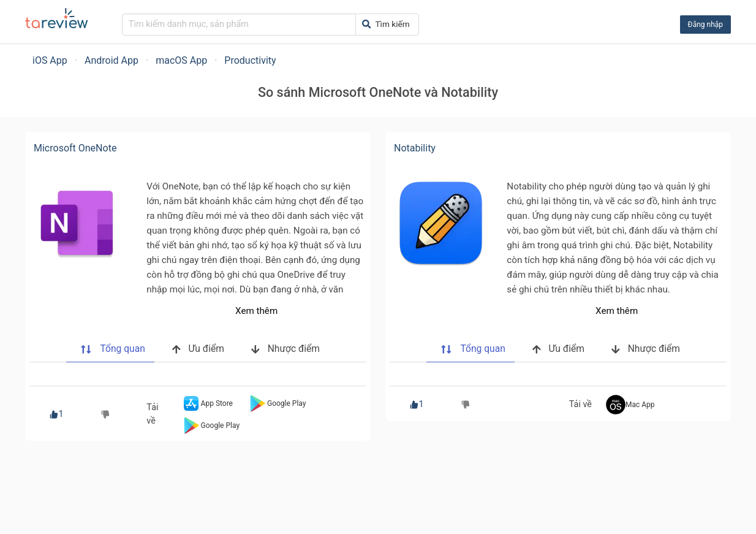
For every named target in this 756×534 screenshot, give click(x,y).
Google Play (277, 403)
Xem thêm (256, 311)
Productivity (250, 60)
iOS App (50, 60)
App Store (207, 403)
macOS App (181, 60)
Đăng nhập (705, 25)
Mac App (630, 405)
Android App (112, 60)
